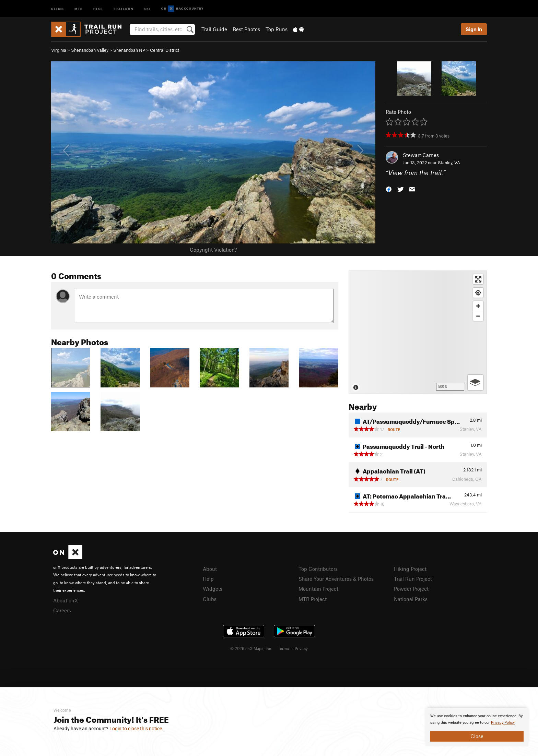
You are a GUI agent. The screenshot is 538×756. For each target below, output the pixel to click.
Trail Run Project (413, 579)
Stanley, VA (449, 163)
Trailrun (123, 8)
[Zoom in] (478, 306)
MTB (79, 8)
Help (208, 579)
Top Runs (277, 29)
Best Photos (246, 29)
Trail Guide (214, 29)
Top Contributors (318, 569)
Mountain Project (318, 589)
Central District (165, 50)
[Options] (475, 382)
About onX (66, 600)
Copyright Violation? (213, 250)
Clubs (210, 599)
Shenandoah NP (129, 50)
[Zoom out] (478, 316)
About (210, 569)
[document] (477, 727)
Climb (58, 8)
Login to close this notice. (136, 729)
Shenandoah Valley (90, 50)
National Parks (411, 599)
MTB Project (313, 599)
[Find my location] (478, 293)
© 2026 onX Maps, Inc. (251, 648)
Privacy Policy (503, 723)
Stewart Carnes (421, 155)
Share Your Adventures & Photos (336, 579)
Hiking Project (410, 569)
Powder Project (411, 589)
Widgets (213, 589)
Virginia (59, 50)
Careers (62, 610)
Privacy (301, 648)
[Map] (418, 332)
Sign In (474, 29)
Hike (98, 8)
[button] (389, 189)
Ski (147, 8)
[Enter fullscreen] (478, 279)
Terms (283, 648)
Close (477, 736)
